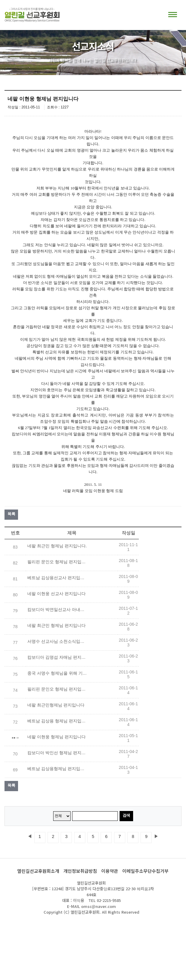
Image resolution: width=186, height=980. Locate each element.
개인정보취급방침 (80, 871)
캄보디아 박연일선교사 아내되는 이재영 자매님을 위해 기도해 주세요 (57, 609)
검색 (126, 815)
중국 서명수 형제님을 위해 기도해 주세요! (57, 673)
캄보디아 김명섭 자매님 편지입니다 (57, 657)
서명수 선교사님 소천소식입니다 (57, 641)
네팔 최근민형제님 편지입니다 (56, 705)
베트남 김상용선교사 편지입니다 (57, 578)
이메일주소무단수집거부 (145, 871)
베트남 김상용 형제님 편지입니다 (57, 721)
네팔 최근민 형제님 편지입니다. (57, 546)
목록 (11, 514)
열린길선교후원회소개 (38, 871)
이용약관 (110, 871)
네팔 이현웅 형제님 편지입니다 (56, 737)
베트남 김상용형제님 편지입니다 (57, 769)
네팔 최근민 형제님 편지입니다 (56, 625)
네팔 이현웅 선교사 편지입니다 (56, 594)
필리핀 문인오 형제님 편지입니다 (57, 562)
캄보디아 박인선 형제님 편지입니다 (57, 753)
